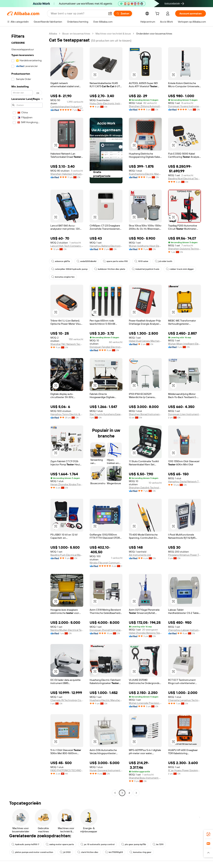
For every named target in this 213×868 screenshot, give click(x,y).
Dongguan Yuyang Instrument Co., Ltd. (185, 106)
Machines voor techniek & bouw (113, 34)
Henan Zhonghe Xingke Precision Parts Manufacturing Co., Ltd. (67, 484)
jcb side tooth (164, 261)
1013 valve (141, 261)
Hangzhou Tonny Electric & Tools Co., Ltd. (67, 414)
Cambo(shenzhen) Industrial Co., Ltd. (67, 107)
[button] (110, 13)
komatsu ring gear (140, 852)
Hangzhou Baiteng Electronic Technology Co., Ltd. (106, 246)
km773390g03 (114, 852)
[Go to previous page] (115, 793)
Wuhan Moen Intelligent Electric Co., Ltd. (185, 344)
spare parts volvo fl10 (115, 261)
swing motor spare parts (60, 844)
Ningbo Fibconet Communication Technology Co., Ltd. (106, 563)
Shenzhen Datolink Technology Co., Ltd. (145, 488)
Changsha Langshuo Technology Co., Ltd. (185, 700)
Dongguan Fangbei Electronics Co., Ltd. (106, 347)
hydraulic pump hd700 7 (25, 844)
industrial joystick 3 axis (146, 269)
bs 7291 (158, 844)
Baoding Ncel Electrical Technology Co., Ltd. (185, 179)
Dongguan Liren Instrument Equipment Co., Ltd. (185, 414)
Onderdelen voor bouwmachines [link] (154, 34)
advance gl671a (61, 261)
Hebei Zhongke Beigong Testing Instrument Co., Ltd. (145, 633)
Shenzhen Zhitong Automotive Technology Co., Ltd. (145, 106)
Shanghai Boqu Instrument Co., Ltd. (145, 778)
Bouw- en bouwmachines (76, 34)
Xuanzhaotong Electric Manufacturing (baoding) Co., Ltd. (145, 174)
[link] (208, 834)
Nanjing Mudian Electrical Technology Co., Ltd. (67, 630)
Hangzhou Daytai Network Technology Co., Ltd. (185, 482)
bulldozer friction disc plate (110, 269)
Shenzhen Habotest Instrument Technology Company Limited (67, 174)
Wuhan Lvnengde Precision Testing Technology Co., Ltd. (145, 703)
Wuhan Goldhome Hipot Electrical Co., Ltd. (145, 246)
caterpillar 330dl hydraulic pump (69, 269)
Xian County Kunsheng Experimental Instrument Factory (106, 414)
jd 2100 (65, 852)
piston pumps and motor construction (32, 852)
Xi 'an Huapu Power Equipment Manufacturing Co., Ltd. (185, 770)
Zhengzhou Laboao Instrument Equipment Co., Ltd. (185, 630)
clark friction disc (88, 852)
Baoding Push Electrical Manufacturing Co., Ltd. (67, 555)
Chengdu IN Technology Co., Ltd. (67, 700)
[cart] (158, 14)
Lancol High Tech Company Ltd (67, 246)
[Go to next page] (136, 793)
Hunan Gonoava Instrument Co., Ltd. (106, 770)
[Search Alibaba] (78, 13)
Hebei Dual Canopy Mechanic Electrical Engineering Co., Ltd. (145, 341)
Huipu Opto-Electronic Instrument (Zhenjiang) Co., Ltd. (106, 103)
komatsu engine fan (63, 277)
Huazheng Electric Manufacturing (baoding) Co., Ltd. (106, 700)
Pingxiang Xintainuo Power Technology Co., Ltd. (185, 555)
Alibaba (53, 34)
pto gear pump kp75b (134, 844)
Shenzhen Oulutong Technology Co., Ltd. (185, 249)
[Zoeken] (123, 13)
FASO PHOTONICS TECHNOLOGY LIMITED (67, 770)
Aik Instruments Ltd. (140, 555)
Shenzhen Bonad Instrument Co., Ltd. (145, 414)
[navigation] (27, 414)
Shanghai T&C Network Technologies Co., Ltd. (67, 344)
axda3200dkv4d (86, 261)
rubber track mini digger (180, 269)
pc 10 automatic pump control (98, 844)
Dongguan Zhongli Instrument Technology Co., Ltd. (106, 630)
